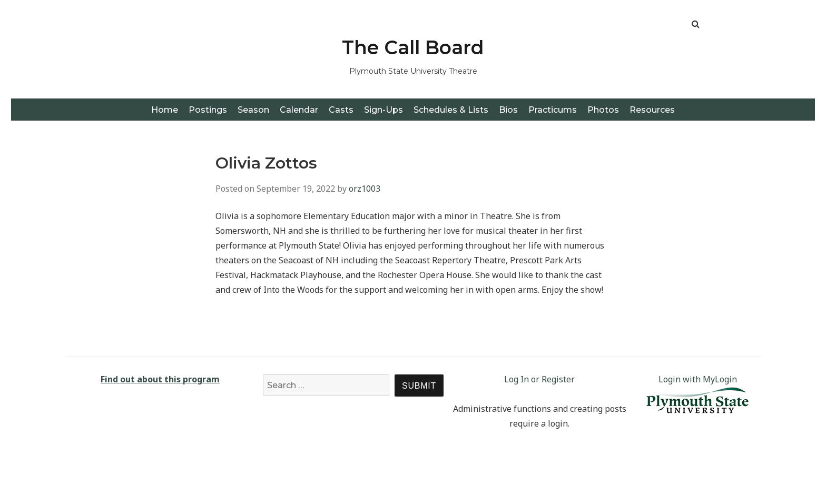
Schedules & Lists (451, 110)
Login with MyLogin (698, 379)
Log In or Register (539, 379)
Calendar (299, 110)
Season (253, 110)
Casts (341, 110)
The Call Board (413, 47)
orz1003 (365, 189)
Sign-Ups (383, 110)
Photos (603, 110)
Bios (508, 110)
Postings (208, 110)
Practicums (553, 110)
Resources (652, 110)
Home (165, 110)
